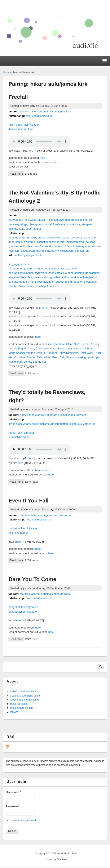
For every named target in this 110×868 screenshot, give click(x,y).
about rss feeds (18, 704)
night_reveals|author (42, 282)
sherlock (75, 224)
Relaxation (43, 357)
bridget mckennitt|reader (23, 528)
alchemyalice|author (20, 269)
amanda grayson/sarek (22, 238)
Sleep (55, 357)
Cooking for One (46, 348)
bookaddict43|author (21, 273)
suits (21, 229)
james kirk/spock (65, 246)
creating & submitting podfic (25, 696)
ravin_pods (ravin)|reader (24, 125)
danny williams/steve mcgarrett (70, 251)
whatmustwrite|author (21, 286)
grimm (39, 224)
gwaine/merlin (17, 246)
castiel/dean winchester (51, 242)
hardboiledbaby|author (84, 277)
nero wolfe (30, 220)
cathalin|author (64, 273)
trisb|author (91, 282)
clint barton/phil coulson (81, 242)
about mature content (21, 708)
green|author (41, 277)
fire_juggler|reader (19, 264)
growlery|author (60, 277)
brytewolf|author (44, 273)
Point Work (86, 353)
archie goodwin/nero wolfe (54, 238)
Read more (17, 173)
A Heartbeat (58, 344)
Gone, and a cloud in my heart (75, 348)
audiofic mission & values (24, 692)
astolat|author (69, 269)
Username (13, 792)
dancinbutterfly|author (87, 273)
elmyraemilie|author (20, 277)
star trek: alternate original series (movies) (45, 111)
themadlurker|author (21, 129)
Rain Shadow (68, 357)
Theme (31, 357)
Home (6, 72)
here (30, 151)
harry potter (15, 220)
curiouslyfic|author (19, 437)
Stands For (39, 362)
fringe (24, 224)
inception (52, 220)
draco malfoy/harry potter (23, 424)
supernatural (33, 229)
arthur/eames (79, 238)
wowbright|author (46, 286)
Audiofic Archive (67, 854)
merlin (65, 224)
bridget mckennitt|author (23, 612)
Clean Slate (73, 344)
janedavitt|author (18, 282)
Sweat (85, 344)
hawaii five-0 (52, 224)
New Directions (69, 353)
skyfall (42, 220)
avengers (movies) (71, 220)
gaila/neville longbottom (54, 424)
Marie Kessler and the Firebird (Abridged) (33, 353)
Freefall (18, 97)
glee (31, 224)
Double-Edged (17, 348)
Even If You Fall (28, 501)
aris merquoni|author (46, 269)
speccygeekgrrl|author (69, 282)
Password (13, 806)
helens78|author (18, 533)
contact (14, 712)
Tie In (31, 348)
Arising (95, 344)
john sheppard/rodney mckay (32, 251)
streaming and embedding (24, 700)
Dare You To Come (32, 579)
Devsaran (63, 859)
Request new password (23, 820)
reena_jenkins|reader (21, 433)
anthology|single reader (29, 255)
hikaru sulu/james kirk (39, 116)
